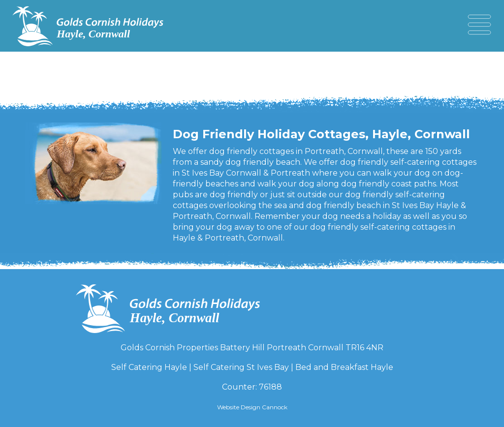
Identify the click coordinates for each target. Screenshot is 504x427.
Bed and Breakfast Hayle (344, 367)
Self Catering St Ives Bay (241, 367)
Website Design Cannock (252, 407)
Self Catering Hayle (149, 367)
